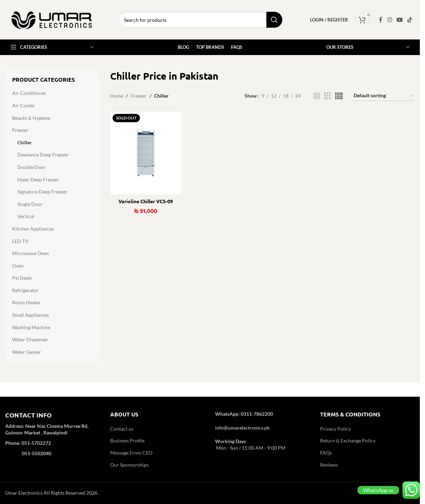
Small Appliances (30, 315)
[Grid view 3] (327, 96)
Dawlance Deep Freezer (43, 155)
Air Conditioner (29, 93)
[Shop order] (384, 96)
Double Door (32, 167)
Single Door (30, 204)
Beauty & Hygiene (31, 118)
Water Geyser (27, 352)
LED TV (20, 241)
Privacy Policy (335, 429)
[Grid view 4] (339, 96)
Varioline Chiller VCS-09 (146, 201)
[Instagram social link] (389, 20)
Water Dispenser (30, 339)
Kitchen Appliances (33, 229)
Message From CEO (131, 453)
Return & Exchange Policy (348, 440)
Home (117, 96)
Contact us (122, 429)
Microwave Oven (30, 253)
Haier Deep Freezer (38, 179)
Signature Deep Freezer (42, 192)
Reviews (329, 465)
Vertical (26, 216)
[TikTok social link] (410, 20)
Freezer (20, 130)
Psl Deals (22, 278)
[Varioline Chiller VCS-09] (146, 153)
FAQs (326, 453)
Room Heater (26, 302)
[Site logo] (52, 19)
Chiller (25, 142)
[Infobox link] (52, 439)
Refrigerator (25, 290)
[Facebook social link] (381, 20)
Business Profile (127, 440)
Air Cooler (24, 105)
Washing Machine (31, 327)
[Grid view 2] (317, 96)
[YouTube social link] (400, 20)
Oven (18, 266)
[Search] (200, 20)
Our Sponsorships (129, 465)
